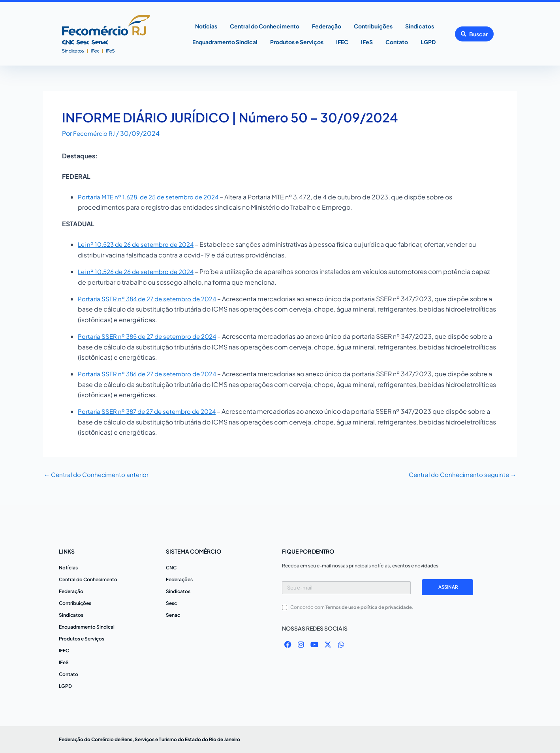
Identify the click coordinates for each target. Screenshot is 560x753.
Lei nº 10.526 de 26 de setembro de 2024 (140, 271)
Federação (327, 26)
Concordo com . (353, 607)
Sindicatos (420, 26)
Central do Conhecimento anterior (99, 475)
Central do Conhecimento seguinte (459, 475)
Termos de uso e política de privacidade (370, 607)
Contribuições (373, 26)
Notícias (206, 26)
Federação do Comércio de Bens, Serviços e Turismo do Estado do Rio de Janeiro (149, 739)
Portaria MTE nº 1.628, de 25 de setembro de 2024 (152, 197)
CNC (171, 568)
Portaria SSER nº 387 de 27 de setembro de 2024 (151, 411)
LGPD (428, 42)
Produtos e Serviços (297, 42)
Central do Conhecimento (265, 26)
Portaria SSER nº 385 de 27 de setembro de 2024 (151, 336)
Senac (173, 615)
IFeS (367, 42)
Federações (179, 579)
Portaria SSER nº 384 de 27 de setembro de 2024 (151, 299)
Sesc (171, 603)
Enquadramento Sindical (225, 42)
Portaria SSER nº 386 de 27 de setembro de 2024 (151, 374)
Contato (397, 42)
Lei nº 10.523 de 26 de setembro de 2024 (140, 244)
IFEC (342, 42)
